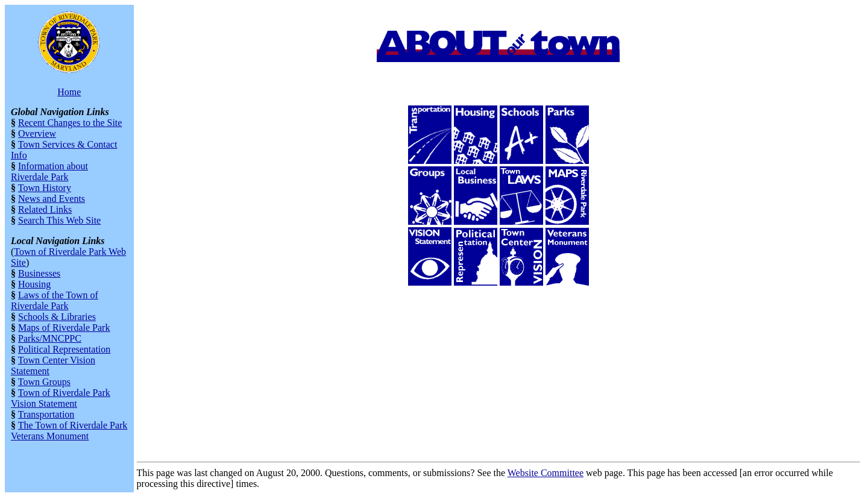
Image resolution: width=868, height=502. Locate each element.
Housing (34, 284)
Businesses (39, 273)
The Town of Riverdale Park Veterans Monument (69, 431)
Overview (37, 133)
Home (69, 92)
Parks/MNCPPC (50, 338)
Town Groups (44, 382)
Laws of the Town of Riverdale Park (55, 300)
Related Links (45, 209)
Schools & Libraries (57, 317)
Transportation (46, 414)
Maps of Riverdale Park (64, 328)
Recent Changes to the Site (70, 123)
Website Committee (546, 473)
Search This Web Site (59, 220)
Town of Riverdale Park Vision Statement (61, 398)
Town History (45, 188)
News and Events (52, 199)
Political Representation (64, 349)
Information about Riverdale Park (49, 171)
